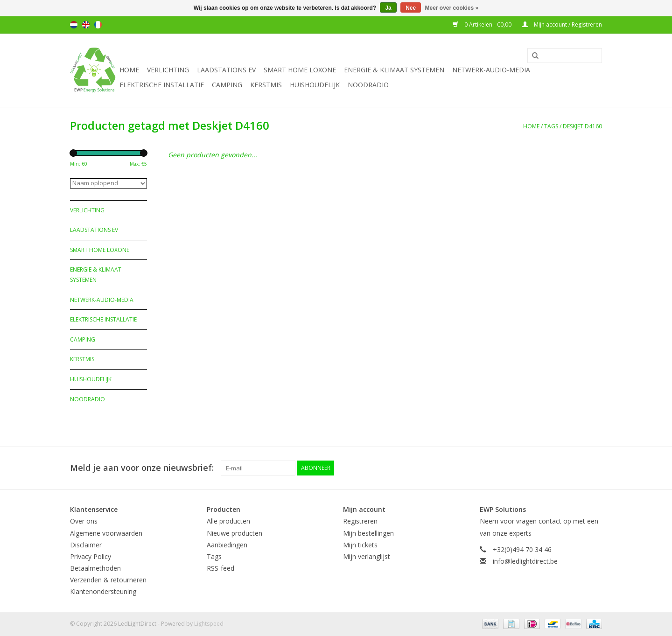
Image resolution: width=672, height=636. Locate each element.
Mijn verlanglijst (367, 556)
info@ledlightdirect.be (525, 561)
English (86, 25)
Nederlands (74, 25)
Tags (551, 126)
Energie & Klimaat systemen (394, 70)
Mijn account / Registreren (562, 24)
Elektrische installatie (162, 85)
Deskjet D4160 (582, 126)
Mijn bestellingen (368, 533)
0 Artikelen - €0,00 (483, 24)
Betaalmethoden (95, 568)
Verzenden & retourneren (108, 580)
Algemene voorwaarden (106, 533)
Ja (388, 8)
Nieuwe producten (234, 533)
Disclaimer (86, 545)
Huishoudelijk (315, 85)
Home (129, 70)
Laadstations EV (226, 70)
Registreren (360, 521)
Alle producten (228, 521)
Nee (411, 8)
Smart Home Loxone (300, 70)
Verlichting (168, 70)
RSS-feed (220, 568)
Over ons (84, 521)
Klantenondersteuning (103, 591)
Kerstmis (266, 85)
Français (98, 25)
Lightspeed (209, 624)
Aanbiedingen (227, 545)
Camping (227, 85)
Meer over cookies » (452, 8)
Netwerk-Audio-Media (491, 70)
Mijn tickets (360, 545)
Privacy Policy (91, 556)
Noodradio (368, 85)
